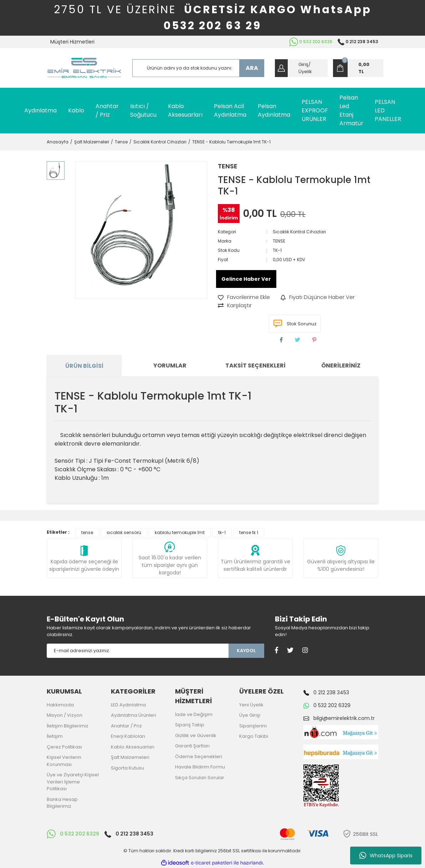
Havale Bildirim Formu (200, 767)
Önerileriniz (341, 366)
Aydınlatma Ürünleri (134, 715)
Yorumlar (170, 366)
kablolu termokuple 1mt (180, 532)
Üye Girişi (250, 715)
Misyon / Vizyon (65, 715)
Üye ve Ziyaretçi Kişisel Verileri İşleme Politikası (73, 782)
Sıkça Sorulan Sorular (200, 778)
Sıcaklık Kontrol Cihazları (299, 232)
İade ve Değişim (194, 714)
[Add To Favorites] (244, 297)
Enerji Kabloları (128, 736)
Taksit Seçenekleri (255, 366)
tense (87, 532)
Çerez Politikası (64, 747)
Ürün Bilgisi (84, 366)
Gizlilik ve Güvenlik (196, 735)
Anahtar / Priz (126, 726)
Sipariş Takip (190, 725)
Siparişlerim (253, 726)
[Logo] (84, 68)
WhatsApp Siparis (386, 856)
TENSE (228, 166)
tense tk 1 (249, 532)
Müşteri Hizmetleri (72, 42)
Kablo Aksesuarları (133, 747)
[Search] (198, 68)
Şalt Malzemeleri (130, 757)
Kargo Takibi (254, 736)
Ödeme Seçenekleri (199, 757)
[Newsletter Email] (138, 651)
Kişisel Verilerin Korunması (64, 761)
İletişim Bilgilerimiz (68, 726)
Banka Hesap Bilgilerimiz (62, 803)
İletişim (55, 736)
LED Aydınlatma (128, 705)
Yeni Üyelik (251, 705)
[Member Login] (301, 68)
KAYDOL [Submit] (246, 651)
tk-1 (222, 532)
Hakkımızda (60, 705)
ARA (252, 68)
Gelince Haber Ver (246, 279)
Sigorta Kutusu (127, 768)
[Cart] (358, 68)
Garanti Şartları (192, 746)
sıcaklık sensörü (124, 532)
